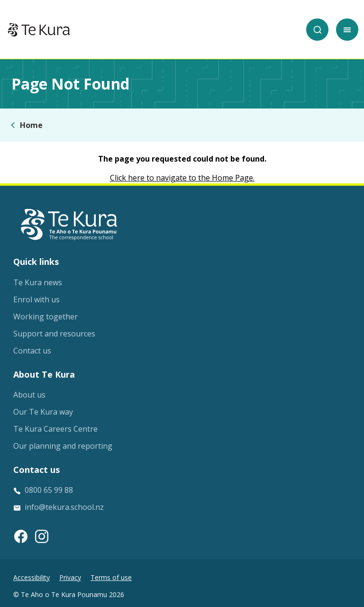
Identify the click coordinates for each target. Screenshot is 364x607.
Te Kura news (38, 282)
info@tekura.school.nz (64, 507)
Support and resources (54, 334)
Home (31, 125)
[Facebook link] (21, 536)
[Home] (39, 30)
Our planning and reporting (63, 446)
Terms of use (111, 577)
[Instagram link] (42, 536)
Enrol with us (36, 299)
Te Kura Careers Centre (55, 429)
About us (29, 395)
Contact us (32, 351)
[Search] (317, 30)
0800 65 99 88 (49, 490)
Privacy (70, 577)
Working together (45, 317)
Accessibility (32, 577)
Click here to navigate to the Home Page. (182, 178)
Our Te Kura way (43, 412)
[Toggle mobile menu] (347, 30)
